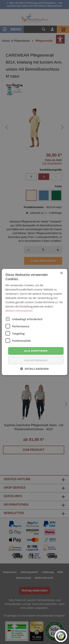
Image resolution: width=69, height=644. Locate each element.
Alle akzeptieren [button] (36, 351)
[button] (34, 369)
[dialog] (34, 322)
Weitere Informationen (19, 311)
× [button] (61, 273)
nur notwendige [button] (36, 360)
